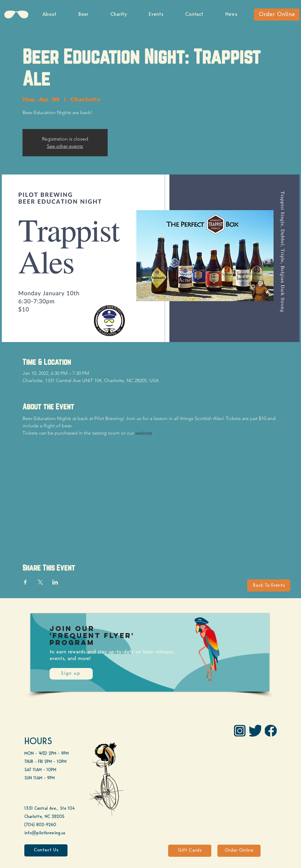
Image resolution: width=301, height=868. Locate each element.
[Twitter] (255, 731)
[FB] (271, 731)
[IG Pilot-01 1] (240, 731)
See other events (65, 146)
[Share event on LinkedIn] (55, 582)
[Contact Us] (46, 850)
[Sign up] (71, 674)
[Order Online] (277, 15)
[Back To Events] (269, 585)
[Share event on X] (40, 582)
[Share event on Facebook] (25, 582)
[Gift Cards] (190, 851)
